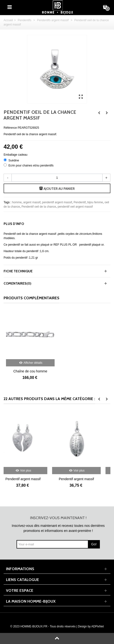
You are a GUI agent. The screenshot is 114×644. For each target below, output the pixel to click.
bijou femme (95, 202)
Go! (94, 544)
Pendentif (80, 202)
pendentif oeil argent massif (75, 207)
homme (17, 202)
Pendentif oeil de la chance (39, 207)
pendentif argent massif (57, 202)
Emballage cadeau (16, 155)
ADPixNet (97, 626)
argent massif (32, 202)
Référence (10, 128)
